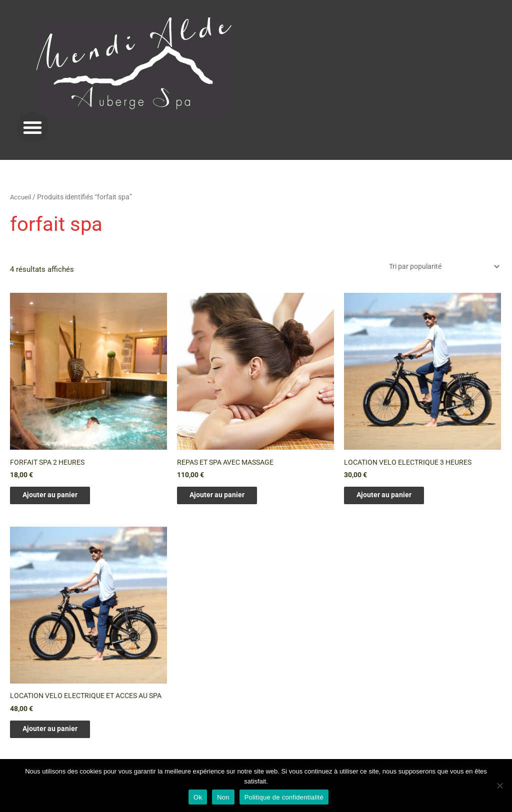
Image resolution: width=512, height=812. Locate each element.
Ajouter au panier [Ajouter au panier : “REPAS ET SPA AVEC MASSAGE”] (226, 498)
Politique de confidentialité (284, 797)
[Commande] (438, 267)
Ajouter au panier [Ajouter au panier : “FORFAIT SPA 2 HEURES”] (59, 498)
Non (223, 797)
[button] (32, 127)
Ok (198, 797)
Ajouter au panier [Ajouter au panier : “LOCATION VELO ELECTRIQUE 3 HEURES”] (393, 498)
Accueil (21, 197)
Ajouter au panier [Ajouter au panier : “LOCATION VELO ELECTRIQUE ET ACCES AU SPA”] (59, 742)
